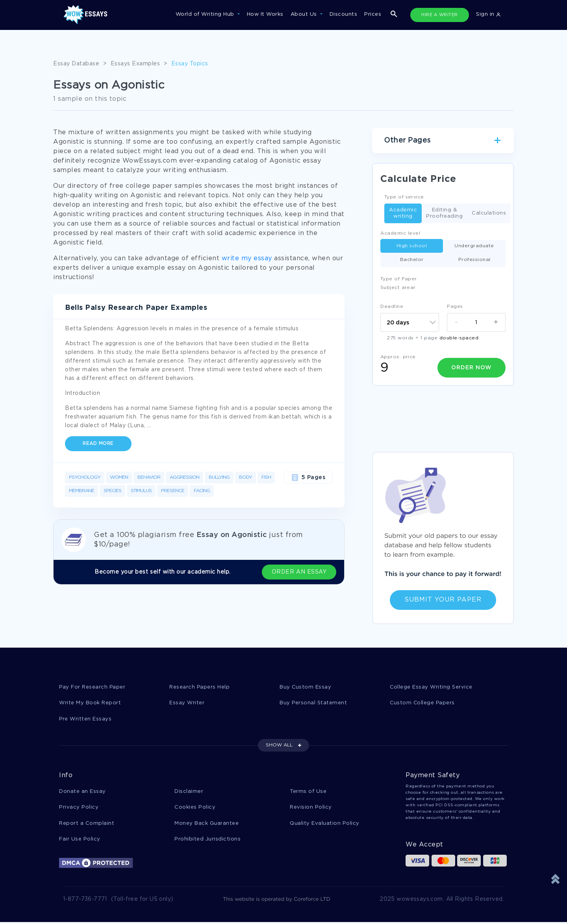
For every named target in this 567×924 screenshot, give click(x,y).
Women (119, 477)
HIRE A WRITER (440, 15)
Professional (474, 260)
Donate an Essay (82, 792)
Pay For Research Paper (93, 687)
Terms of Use (308, 792)
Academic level (400, 233)
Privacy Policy (79, 808)
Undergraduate (474, 246)
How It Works (265, 14)
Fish (266, 477)
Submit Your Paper (443, 600)
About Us (305, 14)
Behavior (149, 477)
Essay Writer (187, 703)
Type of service (404, 197)
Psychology (85, 477)
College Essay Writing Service (431, 687)
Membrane (82, 491)
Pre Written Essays (85, 719)
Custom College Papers (423, 703)
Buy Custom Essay (306, 687)
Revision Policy (311, 808)
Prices (373, 14)
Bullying (219, 477)
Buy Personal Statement (313, 703)
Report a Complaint (87, 825)
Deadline (392, 306)
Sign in (488, 14)
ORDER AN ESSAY (303, 572)
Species (112, 491)
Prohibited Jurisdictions (208, 841)
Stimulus (141, 491)
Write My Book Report (90, 703)
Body (246, 477)
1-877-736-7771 (85, 901)
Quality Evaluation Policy (325, 825)
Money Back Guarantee (207, 825)
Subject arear (398, 288)
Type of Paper (399, 279)
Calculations (489, 214)
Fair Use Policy (80, 841)
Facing (202, 491)
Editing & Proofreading (444, 213)
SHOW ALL (279, 746)
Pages (455, 306)
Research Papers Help (200, 687)
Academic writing (403, 213)
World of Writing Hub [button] (206, 14)
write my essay (247, 258)
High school (412, 246)
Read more (98, 443)
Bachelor (412, 260)
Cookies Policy (195, 808)
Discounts (344, 14)
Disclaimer (189, 792)
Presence (173, 491)
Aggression (184, 477)
